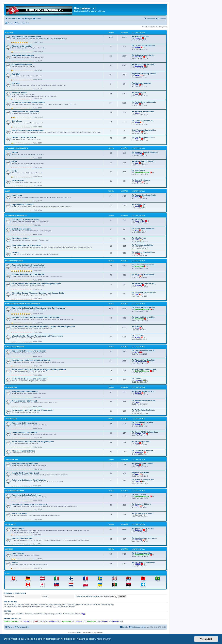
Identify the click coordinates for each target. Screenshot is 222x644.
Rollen (15, 152)
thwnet (137, 197)
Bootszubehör (18, 180)
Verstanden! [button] (206, 639)
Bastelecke (17, 121)
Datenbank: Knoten (21, 238)
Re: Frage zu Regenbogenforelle (144, 195)
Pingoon (138, 182)
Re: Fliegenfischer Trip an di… (143, 423)
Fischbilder (17, 195)
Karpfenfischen (11, 459)
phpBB (78, 632)
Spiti (136, 85)
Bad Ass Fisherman (142, 172)
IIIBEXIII (138, 564)
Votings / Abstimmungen (23, 55)
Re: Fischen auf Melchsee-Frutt (143, 360)
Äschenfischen (11, 387)
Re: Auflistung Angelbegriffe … (143, 252)
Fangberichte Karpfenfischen (25, 464)
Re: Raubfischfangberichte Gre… (144, 308)
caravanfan (139, 380)
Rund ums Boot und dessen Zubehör (28, 102)
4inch (137, 352)
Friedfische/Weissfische (14, 491)
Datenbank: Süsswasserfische (25, 220)
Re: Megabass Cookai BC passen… (145, 152)
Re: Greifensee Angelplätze (142, 553)
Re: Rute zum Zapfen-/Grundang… (145, 369)
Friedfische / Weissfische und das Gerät (30, 504)
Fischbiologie (18, 529)
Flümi (137, 240)
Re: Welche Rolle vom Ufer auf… (144, 283)
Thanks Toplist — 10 (12, 619)
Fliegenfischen (11, 419)
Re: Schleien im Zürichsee (142, 504)
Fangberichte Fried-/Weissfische (26, 495)
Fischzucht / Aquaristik (22, 538)
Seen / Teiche (18, 553)
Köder (15, 171)
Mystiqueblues (140, 434)
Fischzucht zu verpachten (141, 83)
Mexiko (137, 75)
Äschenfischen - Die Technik (25, 401)
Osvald (137, 481)
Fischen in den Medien (22, 46)
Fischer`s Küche (19, 93)
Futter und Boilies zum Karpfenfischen (29, 480)
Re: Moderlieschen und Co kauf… (144, 538)
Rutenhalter (139, 452)
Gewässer (9, 549)
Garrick (138, 132)
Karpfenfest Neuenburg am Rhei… (144, 74)
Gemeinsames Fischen (22, 65)
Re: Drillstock (137, 326)
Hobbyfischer (140, 221)
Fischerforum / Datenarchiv (16, 215)
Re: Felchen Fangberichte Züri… (144, 265)
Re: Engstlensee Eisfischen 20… (144, 351)
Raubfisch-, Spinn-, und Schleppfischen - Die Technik (36, 317)
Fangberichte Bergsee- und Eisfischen (29, 351)
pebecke (79, 621)
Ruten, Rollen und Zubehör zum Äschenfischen (33, 410)
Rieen (137, 474)
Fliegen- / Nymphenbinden (24, 451)
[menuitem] (21, 19)
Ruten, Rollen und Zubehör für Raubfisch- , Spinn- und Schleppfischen (43, 327)
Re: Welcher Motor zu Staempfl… (144, 102)
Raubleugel (53, 621)
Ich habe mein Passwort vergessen (88, 596)
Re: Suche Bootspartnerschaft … (144, 64)
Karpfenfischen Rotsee (140, 473)
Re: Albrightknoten (139, 238)
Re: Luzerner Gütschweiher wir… (144, 46)
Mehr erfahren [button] (104, 639)
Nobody (138, 47)
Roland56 (104, 621)
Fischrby (138, 38)
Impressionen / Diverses (23, 205)
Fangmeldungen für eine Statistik (27, 245)
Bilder (7, 191)
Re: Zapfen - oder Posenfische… (144, 229)
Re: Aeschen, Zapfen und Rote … (144, 391)
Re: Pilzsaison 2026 (139, 92)
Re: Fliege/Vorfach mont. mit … (143, 451)
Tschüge (26, 621)
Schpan (138, 337)
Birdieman (139, 530)
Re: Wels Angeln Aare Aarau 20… (144, 562)
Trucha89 (138, 154)
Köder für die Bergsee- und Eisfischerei (30, 379)
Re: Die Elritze (137, 219)
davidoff (138, 393)
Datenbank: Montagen (22, 229)
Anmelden (8, 593)
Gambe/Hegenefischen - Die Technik (28, 274)
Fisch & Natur (10, 524)
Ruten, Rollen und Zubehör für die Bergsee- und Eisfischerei (39, 370)
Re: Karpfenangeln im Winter (143, 463)
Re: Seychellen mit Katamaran (143, 111)
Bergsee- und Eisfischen (15, 347)
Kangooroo (91, 621)
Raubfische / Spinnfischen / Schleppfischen (22, 304)
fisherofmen (139, 266)
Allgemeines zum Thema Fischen (27, 37)
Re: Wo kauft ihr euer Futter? (143, 513)
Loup (137, 402)
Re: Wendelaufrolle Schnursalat (143, 401)
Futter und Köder (20, 514)
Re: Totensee (137, 379)
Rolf (136, 254)
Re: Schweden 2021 (139, 204)
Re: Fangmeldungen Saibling (143, 245)
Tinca (137, 465)
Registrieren (20, 593)
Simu (137, 113)
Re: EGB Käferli (138, 336)
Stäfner (137, 139)
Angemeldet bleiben (109, 596)
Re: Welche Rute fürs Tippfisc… (144, 161)
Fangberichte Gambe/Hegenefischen (28, 265)
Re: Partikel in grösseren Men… (144, 480)
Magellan (116, 621)
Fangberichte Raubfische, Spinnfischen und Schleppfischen (39, 308)
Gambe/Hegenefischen (14, 261)
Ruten (15, 162)
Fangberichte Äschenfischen (25, 392)
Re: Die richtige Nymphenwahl (143, 274)
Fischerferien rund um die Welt (26, 112)
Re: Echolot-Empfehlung (141, 180)
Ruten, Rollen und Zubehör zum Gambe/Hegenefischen (36, 284)
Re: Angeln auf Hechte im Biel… (144, 317)
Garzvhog (138, 540)
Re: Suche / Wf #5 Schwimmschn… (145, 432)
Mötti (137, 230)
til (43, 621)
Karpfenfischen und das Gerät (25, 473)
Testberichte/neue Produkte (16, 148)
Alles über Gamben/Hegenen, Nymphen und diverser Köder (38, 293)
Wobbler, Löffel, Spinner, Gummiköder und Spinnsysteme (38, 336)
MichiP (137, 122)
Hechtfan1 (139, 57)
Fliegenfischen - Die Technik (25, 432)
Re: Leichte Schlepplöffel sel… (143, 121)
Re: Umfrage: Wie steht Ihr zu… (143, 55)
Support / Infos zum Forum (24, 137)
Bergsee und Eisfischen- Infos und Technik (31, 360)
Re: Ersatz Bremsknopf (140, 36)
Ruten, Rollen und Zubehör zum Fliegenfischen (33, 442)
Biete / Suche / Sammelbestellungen (28, 130)
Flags (7, 573)
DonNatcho (139, 66)
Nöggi (83, 614)
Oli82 (137, 294)
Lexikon (16, 252)
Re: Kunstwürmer (138, 171)
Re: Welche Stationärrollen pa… (144, 410)
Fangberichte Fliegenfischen (25, 423)
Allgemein (9, 33)
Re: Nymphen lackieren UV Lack (144, 293)
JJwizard (138, 285)
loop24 (137, 206)
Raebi (137, 506)
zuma (137, 443)
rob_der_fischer (141, 362)
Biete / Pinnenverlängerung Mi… (144, 130)
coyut (137, 276)
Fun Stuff (16, 74)
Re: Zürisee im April (139, 495)
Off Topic (16, 83)
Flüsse (15, 563)
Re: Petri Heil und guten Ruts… (143, 137)
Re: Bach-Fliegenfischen (141, 441)
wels (136, 94)
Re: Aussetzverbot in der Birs (143, 528)
